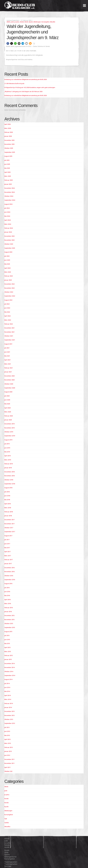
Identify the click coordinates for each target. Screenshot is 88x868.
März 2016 (8, 603)
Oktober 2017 (9, 528)
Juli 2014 (7, 683)
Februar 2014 (9, 703)
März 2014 (8, 699)
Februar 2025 (9, 180)
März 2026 (8, 128)
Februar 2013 (9, 747)
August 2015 (8, 631)
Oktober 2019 (9, 432)
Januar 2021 (8, 372)
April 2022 (7, 316)
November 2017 (9, 524)
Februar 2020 (9, 416)
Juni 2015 (7, 640)
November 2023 (9, 240)
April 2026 (7, 124)
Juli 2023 (7, 256)
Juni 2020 (7, 400)
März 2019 (8, 460)
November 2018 (9, 476)
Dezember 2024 (9, 188)
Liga (6, 819)
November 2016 (9, 572)
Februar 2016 (9, 608)
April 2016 (7, 600)
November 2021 (9, 332)
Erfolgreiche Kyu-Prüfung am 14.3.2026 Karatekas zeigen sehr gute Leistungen (30, 87)
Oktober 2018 (9, 480)
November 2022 (9, 288)
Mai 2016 (7, 595)
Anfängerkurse (10, 857)
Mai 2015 (7, 643)
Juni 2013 (7, 731)
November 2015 (9, 620)
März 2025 (8, 176)
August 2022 (8, 300)
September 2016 (10, 580)
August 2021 (8, 344)
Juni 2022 (7, 308)
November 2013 (9, 715)
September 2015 (10, 627)
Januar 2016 (8, 612)
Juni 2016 (7, 592)
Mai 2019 (7, 452)
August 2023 (8, 252)
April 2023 (7, 268)
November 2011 (9, 763)
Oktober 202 (8, 771)
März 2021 (8, 364)
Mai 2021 (7, 356)
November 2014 (9, 667)
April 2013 (7, 739)
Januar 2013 (8, 751)
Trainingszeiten (11, 862)
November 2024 (9, 192)
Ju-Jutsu (17, 22)
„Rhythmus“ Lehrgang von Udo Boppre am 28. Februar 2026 (23, 91)
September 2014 (10, 675)
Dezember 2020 (9, 376)
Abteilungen (37, 22)
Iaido (6, 852)
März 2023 (8, 272)
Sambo (7, 823)
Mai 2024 (7, 216)
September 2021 (10, 340)
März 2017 (8, 556)
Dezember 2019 (9, 424)
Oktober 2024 (9, 196)
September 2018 (10, 484)
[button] (8, 43)
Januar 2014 (8, 707)
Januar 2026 (8, 136)
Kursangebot (45, 22)
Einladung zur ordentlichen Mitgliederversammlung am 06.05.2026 (26, 79)
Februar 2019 (9, 464)
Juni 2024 (7, 212)
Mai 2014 (7, 691)
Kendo (26, 22)
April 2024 (7, 220)
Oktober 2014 (9, 671)
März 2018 (8, 508)
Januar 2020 (8, 420)
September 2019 (10, 436)
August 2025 (8, 156)
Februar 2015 (9, 655)
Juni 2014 (7, 687)
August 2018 (8, 488)
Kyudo (31, 22)
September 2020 (10, 388)
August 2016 (8, 584)
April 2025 (7, 172)
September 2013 (10, 723)
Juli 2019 (7, 444)
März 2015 (8, 651)
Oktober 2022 (9, 292)
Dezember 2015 (9, 615)
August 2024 (8, 204)
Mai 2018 (7, 500)
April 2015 (7, 647)
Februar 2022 (9, 324)
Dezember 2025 (9, 140)
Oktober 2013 (9, 719)
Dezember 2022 (9, 284)
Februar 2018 (9, 512)
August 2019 (8, 440)
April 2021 (7, 360)
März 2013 (8, 743)
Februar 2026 (9, 132)
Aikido (8, 22)
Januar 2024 (8, 232)
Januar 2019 (8, 468)
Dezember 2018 (9, 472)
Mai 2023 (7, 264)
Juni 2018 (7, 496)
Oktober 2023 (9, 244)
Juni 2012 (7, 755)
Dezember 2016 (9, 568)
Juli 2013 (7, 727)
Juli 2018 (7, 492)
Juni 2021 (7, 352)
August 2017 (8, 536)
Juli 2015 (7, 635)
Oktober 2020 (9, 384)
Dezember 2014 (9, 663)
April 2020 (7, 408)
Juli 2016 (7, 588)
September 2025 (10, 152)
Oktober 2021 (9, 336)
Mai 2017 (7, 548)
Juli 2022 (7, 304)
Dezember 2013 (9, 711)
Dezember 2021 (9, 328)
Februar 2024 (9, 228)
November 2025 (9, 144)
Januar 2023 (8, 280)
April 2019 (7, 456)
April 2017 (7, 552)
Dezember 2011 (9, 759)
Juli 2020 (7, 396)
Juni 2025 (7, 164)
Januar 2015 (8, 659)
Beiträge (8, 866)
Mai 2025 (7, 168)
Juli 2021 (7, 348)
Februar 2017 (9, 560)
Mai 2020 (7, 404)
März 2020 (8, 412)
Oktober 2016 (9, 576)
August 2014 (8, 679)
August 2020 (8, 392)
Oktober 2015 (9, 623)
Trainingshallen (11, 864)
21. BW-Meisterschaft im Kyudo (14, 83)
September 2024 (10, 200)
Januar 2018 (8, 516)
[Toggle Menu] (84, 6)
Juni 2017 (7, 544)
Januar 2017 (8, 564)
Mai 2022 (7, 312)
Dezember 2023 (9, 236)
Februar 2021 (9, 368)
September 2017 (10, 532)
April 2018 (7, 504)
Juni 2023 (7, 260)
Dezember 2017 (9, 520)
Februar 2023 (9, 276)
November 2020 (9, 380)
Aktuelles (53, 22)
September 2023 (10, 248)
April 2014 (7, 695)
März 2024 (8, 224)
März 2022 (8, 320)
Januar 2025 (8, 184)
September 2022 (10, 296)
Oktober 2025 (9, 148)
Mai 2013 (7, 735)
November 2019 (9, 428)
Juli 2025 (7, 160)
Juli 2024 (7, 208)
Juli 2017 (7, 540)
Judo (12, 22)
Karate (22, 22)
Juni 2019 (7, 448)
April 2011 (7, 767)
